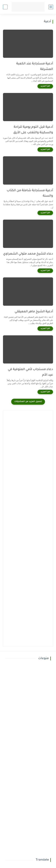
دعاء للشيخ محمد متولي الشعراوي (28, 254)
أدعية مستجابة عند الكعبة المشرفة (35, 67)
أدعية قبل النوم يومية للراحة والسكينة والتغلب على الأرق (33, 130)
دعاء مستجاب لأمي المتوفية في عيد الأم (30, 372)
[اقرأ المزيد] (45, 86)
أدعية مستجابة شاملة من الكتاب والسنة (30, 193)
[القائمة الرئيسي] (51, 7)
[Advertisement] (28, 442)
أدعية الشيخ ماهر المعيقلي (34, 312)
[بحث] (5, 7)
